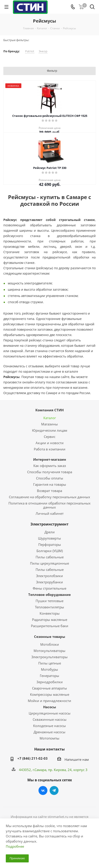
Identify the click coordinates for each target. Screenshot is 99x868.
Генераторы (49, 676)
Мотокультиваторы (49, 651)
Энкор (43, 51)
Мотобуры (49, 669)
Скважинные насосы (50, 719)
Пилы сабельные (50, 557)
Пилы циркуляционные (49, 563)
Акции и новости (50, 443)
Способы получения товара (50, 472)
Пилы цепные (50, 663)
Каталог (50, 418)
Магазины (49, 424)
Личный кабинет (50, 513)
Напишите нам (77, 759)
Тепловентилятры (49, 607)
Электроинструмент (49, 524)
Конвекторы (50, 613)
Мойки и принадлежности (49, 701)
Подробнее (15, 846)
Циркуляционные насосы (50, 713)
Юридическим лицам (50, 430)
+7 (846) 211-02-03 (32, 758)
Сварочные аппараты (49, 688)
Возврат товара (49, 491)
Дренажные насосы (49, 732)
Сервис (50, 437)
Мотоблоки (50, 644)
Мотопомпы (49, 738)
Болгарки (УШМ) (50, 551)
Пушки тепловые (49, 601)
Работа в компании (50, 449)
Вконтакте (43, 790)
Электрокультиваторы (49, 657)
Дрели (50, 532)
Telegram (54, 790)
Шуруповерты (49, 538)
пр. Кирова (57, 770)
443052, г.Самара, (33, 770)
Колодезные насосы (49, 726)
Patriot (30, 51)
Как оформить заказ (50, 466)
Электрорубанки (49, 582)
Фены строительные (49, 588)
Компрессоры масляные (50, 694)
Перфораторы (50, 544)
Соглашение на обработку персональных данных (49, 497)
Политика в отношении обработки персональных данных (49, 505)
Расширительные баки (50, 626)
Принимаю (17, 858)
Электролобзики (49, 576)
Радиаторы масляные (50, 620)
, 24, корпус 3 (77, 770)
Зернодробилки (50, 682)
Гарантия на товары (50, 484)
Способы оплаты (50, 478)
